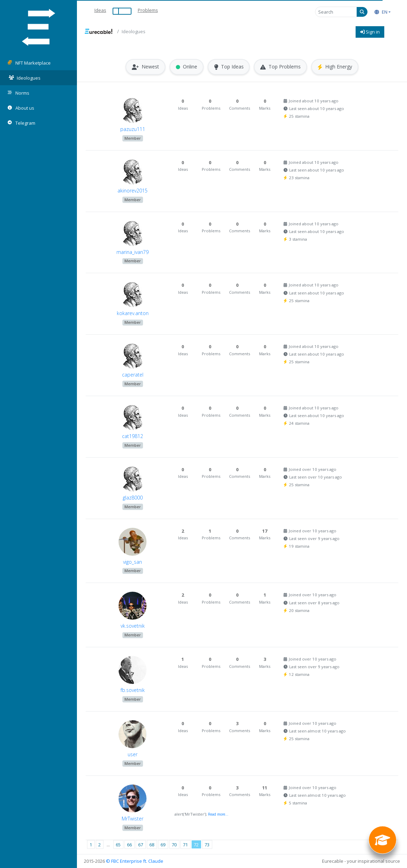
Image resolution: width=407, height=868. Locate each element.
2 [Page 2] (99, 845)
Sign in (370, 32)
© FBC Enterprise (124, 861)
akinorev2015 (133, 191)
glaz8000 (133, 498)
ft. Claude (153, 861)
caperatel (133, 375)
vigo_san (133, 562)
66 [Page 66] (129, 845)
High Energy (335, 67)
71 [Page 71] (185, 845)
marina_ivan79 (133, 252)
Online (187, 67)
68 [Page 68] (152, 845)
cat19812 (133, 436)
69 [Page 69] (163, 845)
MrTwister (133, 819)
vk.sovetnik (133, 626)
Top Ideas (229, 67)
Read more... (218, 814)
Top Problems (281, 67)
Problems (148, 10)
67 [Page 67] (141, 845)
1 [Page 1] (91, 845)
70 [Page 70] (174, 845)
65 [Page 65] (118, 845)
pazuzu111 (133, 129)
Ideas (100, 10)
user (133, 754)
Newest (145, 67)
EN (381, 12)
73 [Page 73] (207, 845)
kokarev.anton (133, 313)
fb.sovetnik (133, 690)
